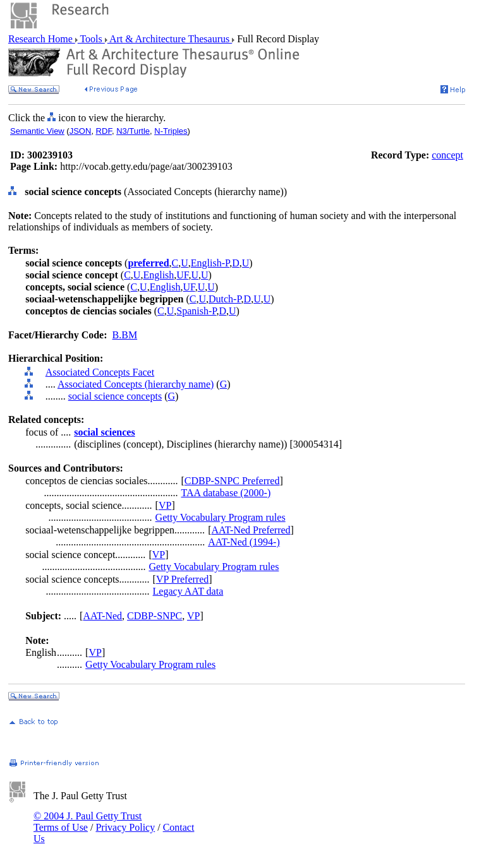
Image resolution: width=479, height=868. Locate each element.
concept (447, 155)
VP (165, 505)
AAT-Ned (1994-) (244, 542)
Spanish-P (196, 311)
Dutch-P (225, 299)
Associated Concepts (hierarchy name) (136, 384)
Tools (91, 39)
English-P (210, 263)
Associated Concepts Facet (100, 372)
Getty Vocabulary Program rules (221, 517)
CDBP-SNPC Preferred (232, 481)
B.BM (125, 335)
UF (182, 275)
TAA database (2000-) (226, 493)
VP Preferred (182, 579)
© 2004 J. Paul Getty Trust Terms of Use (88, 822)
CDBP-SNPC (155, 616)
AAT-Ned (102, 616)
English (158, 275)
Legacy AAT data (188, 591)
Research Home (42, 39)
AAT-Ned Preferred (251, 530)
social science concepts (115, 396)
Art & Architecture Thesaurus (170, 39)
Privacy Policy (125, 827)
